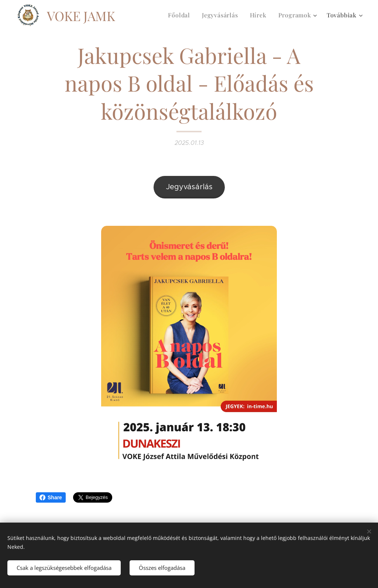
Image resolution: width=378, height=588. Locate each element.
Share (51, 497)
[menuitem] (181, 15)
